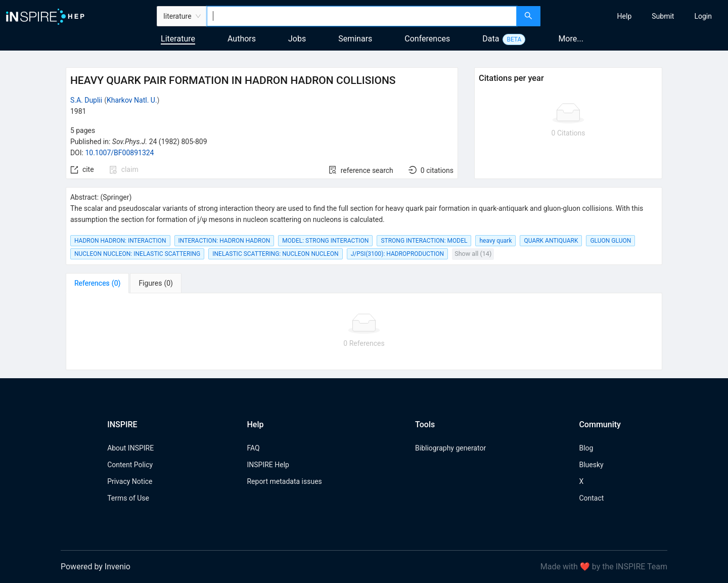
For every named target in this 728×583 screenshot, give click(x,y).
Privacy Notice (130, 481)
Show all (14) (473, 254)
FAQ (253, 448)
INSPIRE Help (268, 465)
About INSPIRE (130, 448)
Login (703, 16)
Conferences (427, 39)
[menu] (635, 16)
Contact (591, 498)
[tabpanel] (364, 332)
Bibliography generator (450, 448)
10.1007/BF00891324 (119, 153)
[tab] (97, 283)
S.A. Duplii (86, 100)
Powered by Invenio (96, 567)
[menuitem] (625, 16)
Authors (242, 39)
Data (491, 39)
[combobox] (362, 16)
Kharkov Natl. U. (132, 100)
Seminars (355, 39)
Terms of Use (128, 498)
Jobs (297, 39)
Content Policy (130, 465)
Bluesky (591, 465)
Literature (178, 39)
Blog (586, 448)
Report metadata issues (284, 481)
